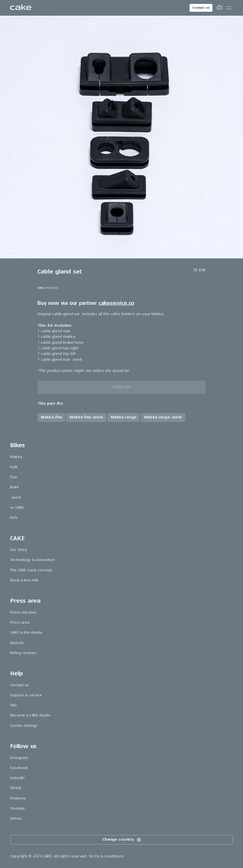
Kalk (14, 467)
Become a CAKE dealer (30, 715)
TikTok (16, 788)
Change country (122, 840)
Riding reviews (23, 653)
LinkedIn (17, 778)
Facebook (19, 768)
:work (16, 497)
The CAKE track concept (31, 570)
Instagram (19, 758)
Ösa (13, 477)
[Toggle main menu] (229, 8)
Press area (20, 622)
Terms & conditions (106, 856)
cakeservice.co (116, 303)
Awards (17, 643)
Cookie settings (24, 726)
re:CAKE (17, 507)
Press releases (23, 612)
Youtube (17, 808)
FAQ (13, 705)
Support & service (26, 695)
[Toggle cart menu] (219, 8)
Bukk (14, 487)
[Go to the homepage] (21, 8)
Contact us (201, 8)
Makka (16, 457)
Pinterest (18, 798)
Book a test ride (24, 580)
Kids (14, 517)
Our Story (18, 550)
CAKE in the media (26, 632)
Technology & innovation (32, 560)
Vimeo (16, 818)
